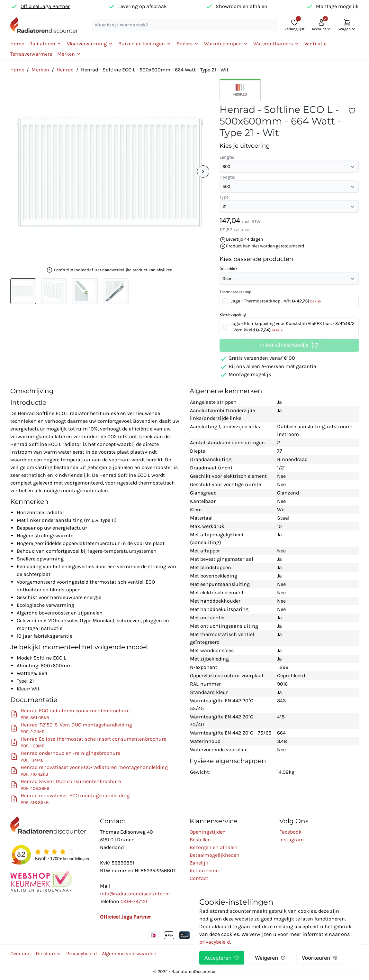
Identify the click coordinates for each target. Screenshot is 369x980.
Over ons (20, 953)
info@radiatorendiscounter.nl (135, 894)
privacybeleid (215, 942)
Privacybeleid (81, 953)
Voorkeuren (320, 958)
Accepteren (222, 958)
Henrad (65, 70)
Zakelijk (199, 863)
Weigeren (270, 958)
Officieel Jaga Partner (45, 6)
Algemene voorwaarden (129, 953)
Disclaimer (48, 953)
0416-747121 (134, 901)
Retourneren (204, 870)
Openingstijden (208, 832)
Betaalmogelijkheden (215, 855)
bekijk (316, 301)
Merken (40, 70)
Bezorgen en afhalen (214, 847)
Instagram (292, 840)
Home (17, 44)
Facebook (290, 832)
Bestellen (200, 840)
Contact (199, 878)
